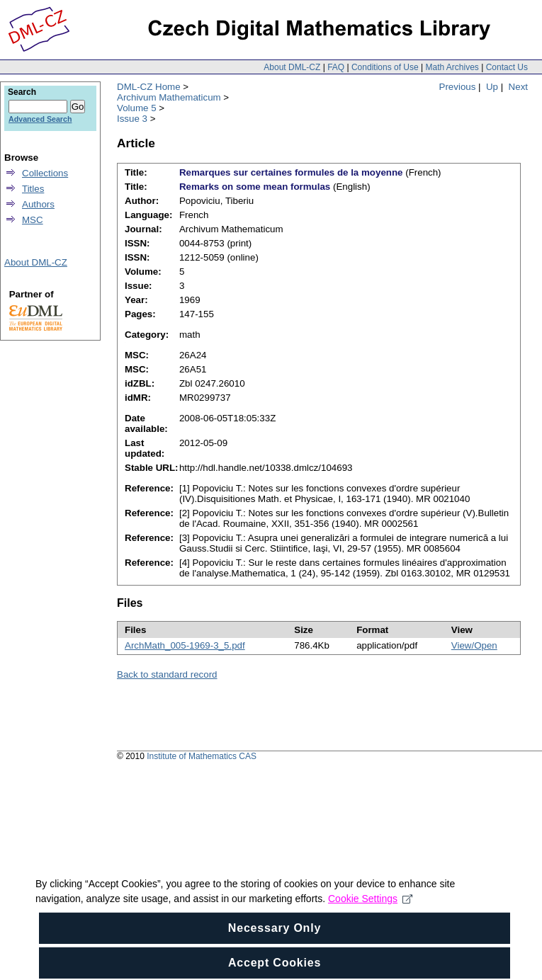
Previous (458, 87)
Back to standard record (167, 674)
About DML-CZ (292, 67)
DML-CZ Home (149, 87)
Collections (45, 173)
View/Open (474, 645)
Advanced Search (40, 119)
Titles (33, 189)
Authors (38, 204)
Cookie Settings (370, 909)
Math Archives (452, 67)
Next (518, 87)
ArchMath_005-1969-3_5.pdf (185, 645)
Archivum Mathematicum (169, 97)
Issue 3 (132, 119)
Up (492, 87)
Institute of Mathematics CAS (202, 756)
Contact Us (507, 67)
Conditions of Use (385, 67)
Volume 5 (137, 108)
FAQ (336, 67)
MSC (33, 220)
